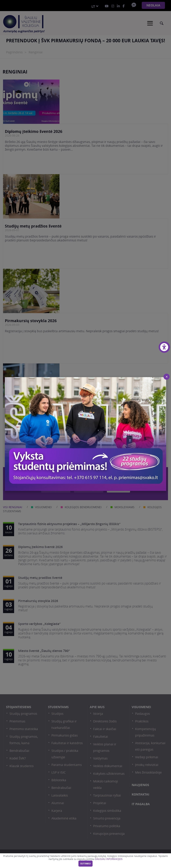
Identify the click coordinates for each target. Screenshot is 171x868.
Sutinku (85, 864)
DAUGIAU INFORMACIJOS (109, 859)
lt (93, 7)
